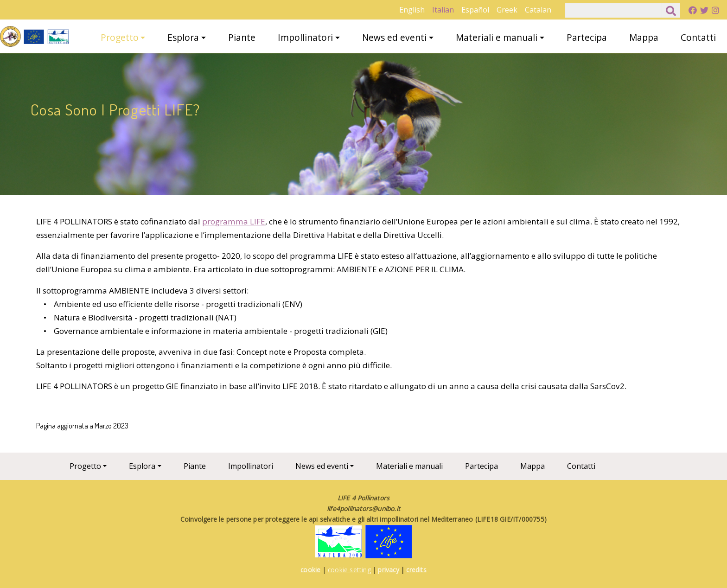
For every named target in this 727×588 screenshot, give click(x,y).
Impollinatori (305, 37)
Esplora (183, 37)
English (412, 10)
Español (475, 10)
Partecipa (587, 37)
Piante (242, 37)
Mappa (644, 37)
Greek (507, 10)
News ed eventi (394, 37)
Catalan (538, 10)
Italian (443, 10)
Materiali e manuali (497, 37)
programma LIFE (234, 221)
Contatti (698, 37)
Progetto (120, 37)
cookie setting (349, 570)
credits (416, 570)
